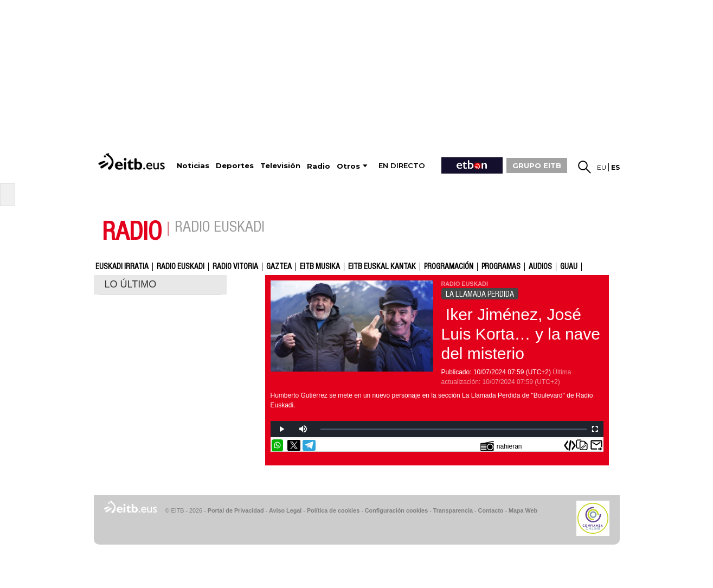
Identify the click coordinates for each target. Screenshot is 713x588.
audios (540, 267)
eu (602, 167)
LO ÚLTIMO (131, 284)
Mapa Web (523, 510)
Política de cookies (333, 510)
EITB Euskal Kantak (382, 267)
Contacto (491, 510)
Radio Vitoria (235, 267)
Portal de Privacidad (236, 510)
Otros (348, 166)
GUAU (569, 267)
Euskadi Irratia (122, 267)
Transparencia (453, 510)
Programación (449, 267)
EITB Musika (320, 267)
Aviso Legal (285, 510)
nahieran (501, 446)
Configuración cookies (396, 510)
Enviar (596, 445)
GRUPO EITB (537, 165)
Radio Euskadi (181, 267)
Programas (501, 267)
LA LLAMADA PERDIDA (480, 294)
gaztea (279, 267)
